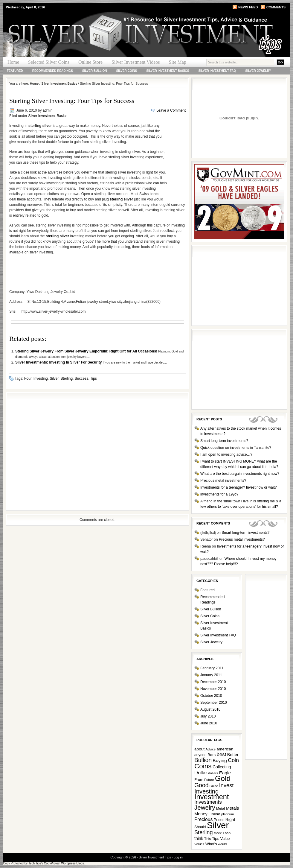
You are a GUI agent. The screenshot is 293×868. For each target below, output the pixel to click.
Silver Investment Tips (75, 23)
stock (218, 833)
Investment (212, 797)
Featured (15, 71)
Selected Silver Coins (49, 62)
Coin (233, 760)
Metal (220, 808)
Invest (226, 785)
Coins (203, 766)
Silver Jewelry (258, 71)
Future (209, 780)
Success (81, 378)
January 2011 (211, 675)
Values (199, 844)
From (199, 780)
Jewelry (205, 807)
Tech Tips (35, 863)
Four (28, 378)
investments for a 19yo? (219, 494)
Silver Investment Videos (136, 62)
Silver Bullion (95, 71)
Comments (276, 7)
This (207, 839)
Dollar (201, 773)
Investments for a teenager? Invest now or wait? (238, 487)
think (199, 838)
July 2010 (208, 716)
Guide (214, 786)
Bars (212, 755)
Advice (210, 749)
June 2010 (209, 723)
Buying (220, 760)
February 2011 (212, 668)
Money (201, 814)
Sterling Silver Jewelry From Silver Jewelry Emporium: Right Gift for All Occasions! (87, 351)
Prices (219, 820)
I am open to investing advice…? (226, 454)
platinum (228, 814)
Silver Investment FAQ (217, 71)
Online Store (90, 62)
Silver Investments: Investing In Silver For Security (59, 362)
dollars (213, 773)
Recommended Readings (53, 71)
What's (211, 844)
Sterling (67, 378)
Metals (232, 808)
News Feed (248, 7)
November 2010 (213, 689)
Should (200, 827)
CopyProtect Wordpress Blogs (64, 863)
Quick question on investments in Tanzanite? (236, 448)
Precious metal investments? (223, 481)
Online (214, 814)
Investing (41, 378)
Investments (208, 802)
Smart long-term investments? (224, 441)
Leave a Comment (171, 110)
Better (233, 755)
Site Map (178, 62)
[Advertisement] (56, 451)
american (225, 749)
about (199, 749)
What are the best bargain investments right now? (240, 474)
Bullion (203, 760)
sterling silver (121, 199)
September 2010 (214, 703)
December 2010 (213, 682)
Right (230, 820)
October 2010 (211, 696)
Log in (178, 857)
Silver (54, 378)
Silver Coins (126, 71)
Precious (203, 819)
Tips (94, 378)
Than (226, 833)
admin (48, 110)
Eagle (225, 773)
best (222, 754)
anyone (200, 755)
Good (202, 785)
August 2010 (210, 709)
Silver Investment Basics (168, 71)
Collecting (222, 767)
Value (225, 839)
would (222, 844)
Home (13, 62)
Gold (223, 778)
